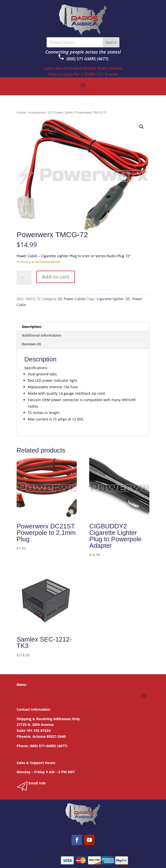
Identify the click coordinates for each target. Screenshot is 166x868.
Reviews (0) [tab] (31, 344)
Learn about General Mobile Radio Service (83, 68)
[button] (141, 127)
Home (21, 112)
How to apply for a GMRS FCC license (83, 74)
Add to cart (56, 277)
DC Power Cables (60, 112)
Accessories (37, 112)
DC (128, 299)
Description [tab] (32, 327)
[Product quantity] (24, 278)
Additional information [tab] (41, 335)
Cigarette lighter (110, 299)
